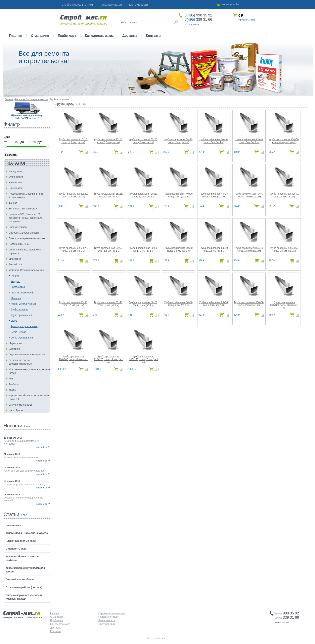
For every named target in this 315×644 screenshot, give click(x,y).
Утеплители (15, 183)
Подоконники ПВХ (19, 244)
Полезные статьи (111, 5)
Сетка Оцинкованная (22, 338)
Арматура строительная (24, 326)
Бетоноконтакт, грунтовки (23, 209)
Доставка (130, 36)
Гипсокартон (16, 188)
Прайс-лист (67, 36)
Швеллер (16, 298)
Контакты (154, 36)
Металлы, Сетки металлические (27, 270)
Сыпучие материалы (20, 405)
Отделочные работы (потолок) (24, 587)
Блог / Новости (138, 5)
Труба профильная (21, 315)
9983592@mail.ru (231, 4)
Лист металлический (22, 293)
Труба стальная (19, 310)
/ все (27, 426)
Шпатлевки (15, 259)
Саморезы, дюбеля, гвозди (24, 233)
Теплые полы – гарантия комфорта (27, 533)
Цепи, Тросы (16, 410)
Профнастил (18, 287)
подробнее (42, 447)
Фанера (13, 203)
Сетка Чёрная (18, 332)
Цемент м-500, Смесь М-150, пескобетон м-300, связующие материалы (26, 218)
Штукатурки (15, 343)
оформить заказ (247, 20)
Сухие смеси (16, 177)
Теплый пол (15, 265)
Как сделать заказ (99, 36)
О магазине (40, 36)
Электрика (14, 349)
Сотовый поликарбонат (20, 579)
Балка (14, 321)
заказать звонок (192, 24)
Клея (11, 379)
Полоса (15, 276)
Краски (12, 390)
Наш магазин (13, 525)
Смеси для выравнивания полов (27, 238)
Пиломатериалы (18, 227)
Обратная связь (107, 624)
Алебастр (14, 384)
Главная (16, 36)
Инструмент (15, 171)
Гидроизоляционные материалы (27, 355)
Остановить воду (16, 549)
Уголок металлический (23, 304)
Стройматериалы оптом (77, 5)
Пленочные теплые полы (21, 541)
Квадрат (15, 281)
